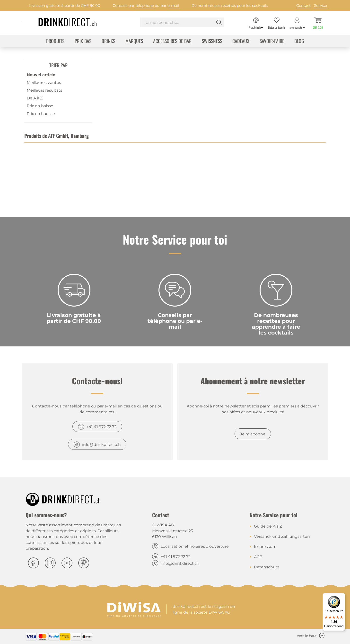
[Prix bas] (83, 41)
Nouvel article (41, 75)
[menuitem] (182, 23)
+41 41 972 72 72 (101, 427)
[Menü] (342, 596)
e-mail (173, 5)
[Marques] (134, 41)
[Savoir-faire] (272, 41)
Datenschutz (267, 567)
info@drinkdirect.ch (101, 445)
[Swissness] (212, 41)
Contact (303, 5)
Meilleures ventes (44, 83)
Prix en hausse (41, 114)
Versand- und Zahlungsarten (282, 536)
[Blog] (299, 41)
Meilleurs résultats (44, 90)
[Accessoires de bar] (172, 41)
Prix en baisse (40, 106)
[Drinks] (108, 41)
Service (320, 5)
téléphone (145, 5)
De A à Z (35, 98)
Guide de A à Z (268, 526)
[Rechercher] (219, 22)
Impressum (265, 547)
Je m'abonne (253, 434)
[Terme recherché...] (182, 22)
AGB (258, 557)
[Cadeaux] (241, 41)
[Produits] (55, 41)
